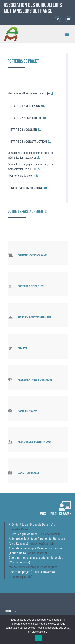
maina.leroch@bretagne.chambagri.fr (33, 567)
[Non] (70, 629)
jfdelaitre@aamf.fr (21, 529)
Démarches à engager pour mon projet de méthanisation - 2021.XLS (31, 155)
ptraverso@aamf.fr (21, 577)
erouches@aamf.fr (42, 543)
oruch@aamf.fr (50, 534)
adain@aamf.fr (38, 553)
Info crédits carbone (27, 188)
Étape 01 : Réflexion (25, 106)
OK (38, 638)
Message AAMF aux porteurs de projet (29, 93)
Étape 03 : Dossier (24, 130)
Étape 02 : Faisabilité (26, 118)
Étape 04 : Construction (29, 142)
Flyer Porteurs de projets (21, 176)
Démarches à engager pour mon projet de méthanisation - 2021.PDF (31, 167)
